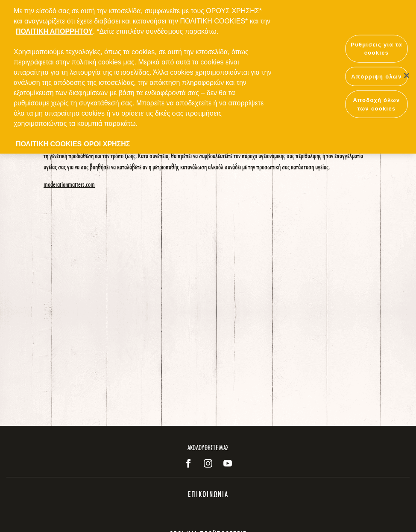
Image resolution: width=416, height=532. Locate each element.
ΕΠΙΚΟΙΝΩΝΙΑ (208, 494)
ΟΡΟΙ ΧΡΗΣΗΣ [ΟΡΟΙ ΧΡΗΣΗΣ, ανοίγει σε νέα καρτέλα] (107, 141)
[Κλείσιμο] (407, 73)
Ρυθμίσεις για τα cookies (376, 46)
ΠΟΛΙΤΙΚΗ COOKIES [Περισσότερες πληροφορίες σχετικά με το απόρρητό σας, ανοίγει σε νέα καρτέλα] (49, 141)
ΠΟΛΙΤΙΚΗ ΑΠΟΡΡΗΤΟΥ (54, 28)
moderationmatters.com (69, 184)
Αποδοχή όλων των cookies (376, 101)
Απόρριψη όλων (376, 74)
